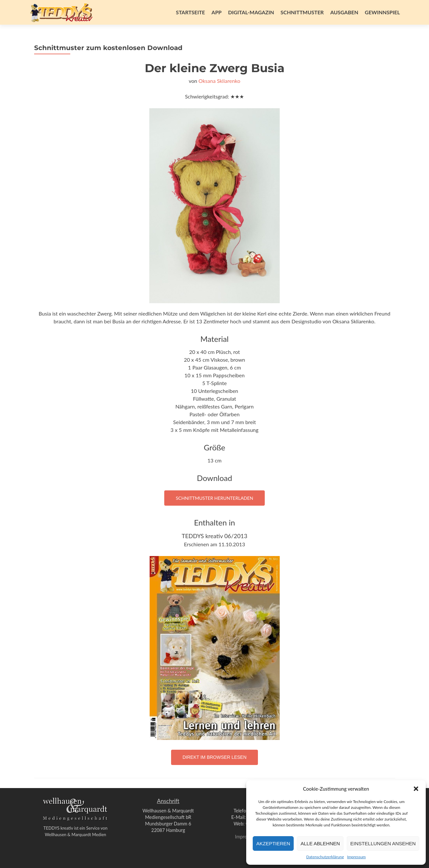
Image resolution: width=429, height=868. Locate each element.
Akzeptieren (273, 843)
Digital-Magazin (251, 12)
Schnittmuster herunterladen (214, 498)
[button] (416, 789)
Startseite (190, 12)
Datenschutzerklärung (325, 857)
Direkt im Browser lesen (214, 757)
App (216, 12)
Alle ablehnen (320, 843)
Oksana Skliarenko (219, 81)
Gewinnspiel (382, 12)
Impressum (356, 857)
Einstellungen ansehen (383, 843)
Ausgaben (344, 12)
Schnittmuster (302, 12)
